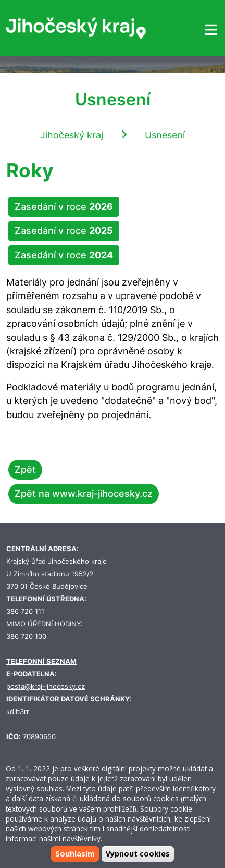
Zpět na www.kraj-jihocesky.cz (84, 494)
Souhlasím (75, 854)
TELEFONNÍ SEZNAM (41, 662)
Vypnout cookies (138, 854)
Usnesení (165, 135)
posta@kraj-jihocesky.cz (46, 687)
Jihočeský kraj (72, 135)
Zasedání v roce (64, 206)
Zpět (25, 469)
